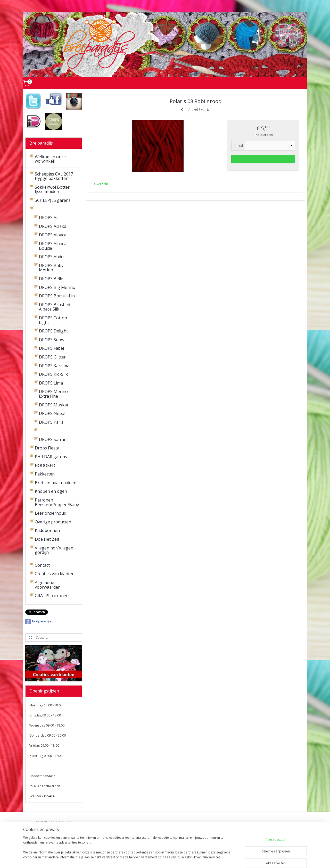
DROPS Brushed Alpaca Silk (55, 307)
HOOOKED (45, 465)
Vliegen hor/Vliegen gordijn (54, 550)
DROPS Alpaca (53, 235)
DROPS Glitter (52, 357)
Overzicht (101, 184)
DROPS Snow (52, 340)
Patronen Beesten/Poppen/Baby (57, 502)
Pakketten (45, 474)
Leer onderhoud (51, 513)
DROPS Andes (52, 257)
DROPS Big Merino (57, 287)
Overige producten (53, 522)
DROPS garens (49, 209)
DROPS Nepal (52, 413)
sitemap (144, 859)
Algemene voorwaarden (48, 585)
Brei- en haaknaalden (56, 483)
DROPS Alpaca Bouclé (53, 246)
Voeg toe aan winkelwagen (263, 159)
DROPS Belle (51, 279)
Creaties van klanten (55, 574)
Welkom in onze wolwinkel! (50, 159)
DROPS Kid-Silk (53, 374)
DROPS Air (49, 218)
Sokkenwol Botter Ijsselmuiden (52, 189)
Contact (42, 565)
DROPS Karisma (54, 366)
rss (155, 859)
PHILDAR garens (51, 457)
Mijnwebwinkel (220, 859)
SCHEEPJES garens (53, 200)
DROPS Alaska (53, 226)
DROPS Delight (53, 331)
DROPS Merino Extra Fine (53, 394)
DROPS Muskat (54, 405)
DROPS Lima (51, 383)
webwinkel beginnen (175, 859)
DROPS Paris (51, 422)
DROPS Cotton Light (53, 320)
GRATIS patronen (52, 596)
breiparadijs (38, 622)
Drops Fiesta (47, 448)
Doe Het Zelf (47, 539)
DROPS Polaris (53, 431)
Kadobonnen (47, 530)
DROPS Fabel (51, 348)
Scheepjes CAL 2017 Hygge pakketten (54, 176)
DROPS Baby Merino (51, 268)
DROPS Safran (53, 439)
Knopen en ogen (51, 491)
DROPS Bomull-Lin (57, 296)
